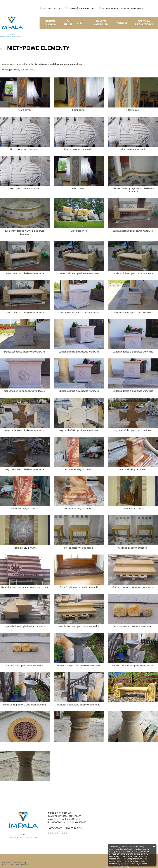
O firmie (68, 23)
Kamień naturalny (101, 23)
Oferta (82, 23)
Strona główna (50, 23)
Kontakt (121, 23)
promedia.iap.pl (21, 865)
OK (153, 847)
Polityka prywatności (144, 23)
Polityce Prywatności (138, 864)
